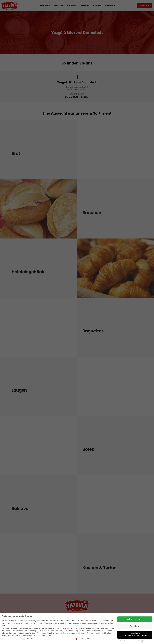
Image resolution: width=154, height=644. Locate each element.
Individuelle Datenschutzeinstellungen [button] (135, 635)
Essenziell (28, 639)
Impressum (146, 641)
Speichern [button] (135, 626)
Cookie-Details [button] (124, 641)
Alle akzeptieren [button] (135, 619)
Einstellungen (28, 636)
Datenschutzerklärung (95, 633)
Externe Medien (84, 639)
